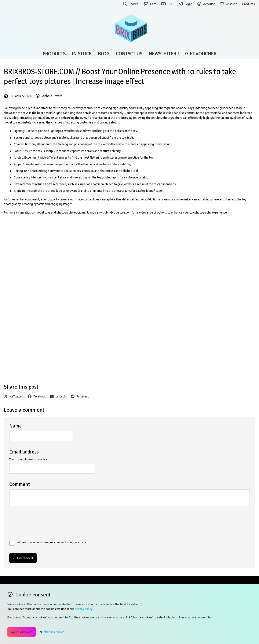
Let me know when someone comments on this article (51, 542)
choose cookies (54, 632)
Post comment (23, 558)
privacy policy (84, 609)
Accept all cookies (22, 632)
